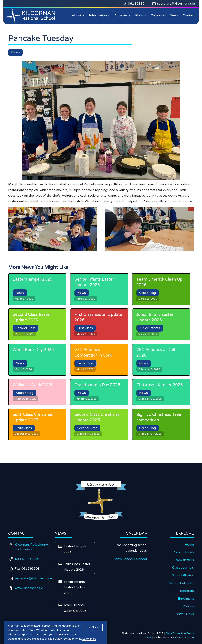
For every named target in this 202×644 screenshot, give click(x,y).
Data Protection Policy (180, 633)
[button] (78, 16)
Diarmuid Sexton (183, 638)
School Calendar (181, 583)
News (174, 15)
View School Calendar (131, 559)
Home (189, 545)
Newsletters (185, 560)
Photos (141, 15)
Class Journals (183, 568)
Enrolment (186, 599)
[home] (32, 16)
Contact (189, 15)
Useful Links (185, 614)
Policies (188, 606)
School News (184, 552)
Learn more (89, 639)
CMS (149, 638)
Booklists (187, 591)
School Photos (183, 575)
